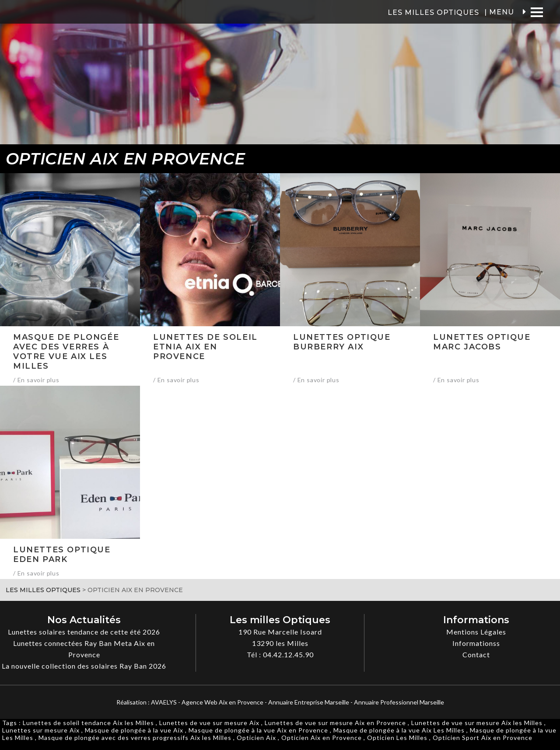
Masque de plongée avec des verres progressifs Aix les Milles (135, 738)
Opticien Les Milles (397, 738)
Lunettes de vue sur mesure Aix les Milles (477, 723)
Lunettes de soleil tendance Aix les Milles (88, 723)
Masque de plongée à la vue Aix (134, 730)
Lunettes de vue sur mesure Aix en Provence (335, 723)
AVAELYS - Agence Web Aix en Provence (207, 702)
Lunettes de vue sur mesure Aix (209, 723)
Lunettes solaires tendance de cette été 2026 (84, 632)
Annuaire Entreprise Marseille (309, 702)
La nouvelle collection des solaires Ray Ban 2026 (84, 666)
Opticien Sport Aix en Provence (483, 738)
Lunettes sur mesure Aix (41, 730)
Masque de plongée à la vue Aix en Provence (258, 730)
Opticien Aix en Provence (322, 738)
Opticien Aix (256, 738)
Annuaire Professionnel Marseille (399, 702)
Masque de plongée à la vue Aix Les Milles (399, 730)
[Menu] (537, 12)
